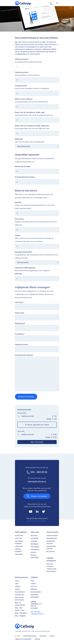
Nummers (34, 535)
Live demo (50, 566)
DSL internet (51, 551)
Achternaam (20, 313)
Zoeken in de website (37, 496)
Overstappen (35, 547)
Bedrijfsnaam (20, 323)
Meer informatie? (37, 442)
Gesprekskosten (52, 538)
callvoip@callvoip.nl (37, 482)
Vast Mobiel (35, 538)
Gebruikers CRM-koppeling (25, 268)
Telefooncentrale (22, 59)
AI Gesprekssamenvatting (25, 177)
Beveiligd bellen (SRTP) (24, 252)
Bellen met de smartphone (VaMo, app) (30, 112)
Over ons (34, 586)
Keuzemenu (19, 219)
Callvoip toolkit (51, 569)
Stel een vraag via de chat (37, 521)
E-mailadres (20, 334)
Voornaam (20, 302)
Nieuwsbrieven (20, 592)
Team (33, 581)
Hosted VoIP (19, 535)
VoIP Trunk (19, 538)
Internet (33, 552)
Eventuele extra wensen (24, 355)
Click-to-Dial (19, 546)
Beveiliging (34, 544)
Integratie (34, 541)
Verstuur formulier (26, 397)
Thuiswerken (35, 549)
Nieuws (17, 589)
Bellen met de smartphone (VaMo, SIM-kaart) (32, 126)
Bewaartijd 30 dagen (23, 166)
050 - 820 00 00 (36, 612)
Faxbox (18, 235)
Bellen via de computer (24, 99)
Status (17, 581)
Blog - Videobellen (21, 613)
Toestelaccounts (21, 86)
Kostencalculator (52, 535)
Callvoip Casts (20, 595)
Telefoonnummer (22, 72)
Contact (33, 583)
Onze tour (50, 564)
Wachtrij (18, 202)
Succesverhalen (36, 592)
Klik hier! (18, 274)
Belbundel (19, 139)
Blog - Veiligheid (20, 616)
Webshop (34, 589)
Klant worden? (51, 571)
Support (18, 586)
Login (17, 583)
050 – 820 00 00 (37, 472)
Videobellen (19, 554)
